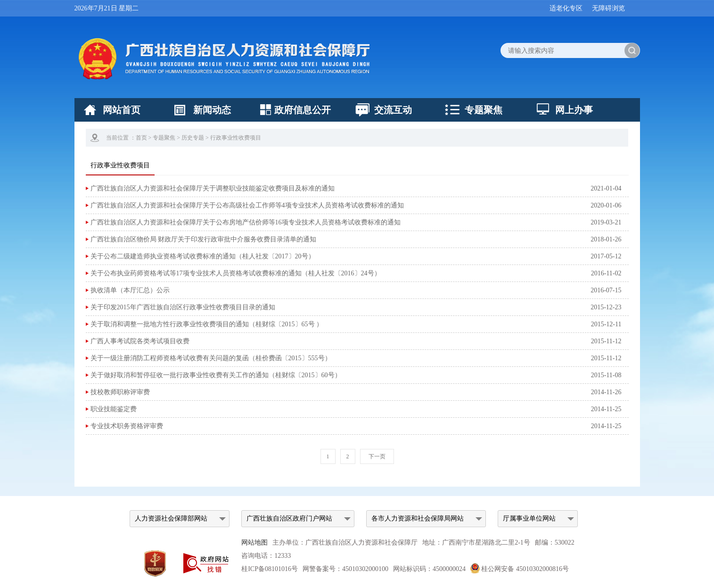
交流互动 (393, 110)
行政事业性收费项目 (236, 138)
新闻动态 (212, 110)
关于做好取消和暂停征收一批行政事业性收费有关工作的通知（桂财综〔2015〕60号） (216, 375)
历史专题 (193, 138)
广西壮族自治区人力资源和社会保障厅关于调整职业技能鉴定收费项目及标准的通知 (213, 188)
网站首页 (122, 110)
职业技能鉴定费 (114, 409)
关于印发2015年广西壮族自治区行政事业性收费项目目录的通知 (183, 307)
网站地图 (254, 542)
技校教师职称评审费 (120, 392)
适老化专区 (566, 8)
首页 (141, 138)
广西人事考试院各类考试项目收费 (140, 341)
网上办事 (574, 110)
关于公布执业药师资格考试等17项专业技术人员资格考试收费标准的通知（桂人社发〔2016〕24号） (236, 273)
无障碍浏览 (608, 8)
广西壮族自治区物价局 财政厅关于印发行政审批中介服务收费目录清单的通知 (204, 239)
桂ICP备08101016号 (270, 569)
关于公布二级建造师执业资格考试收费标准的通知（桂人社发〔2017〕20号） (203, 256)
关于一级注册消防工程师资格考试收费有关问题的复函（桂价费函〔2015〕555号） (211, 358)
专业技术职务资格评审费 (127, 426)
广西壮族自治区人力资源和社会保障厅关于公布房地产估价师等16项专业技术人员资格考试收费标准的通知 (246, 222)
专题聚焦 (484, 110)
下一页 (377, 456)
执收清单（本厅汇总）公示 (130, 290)
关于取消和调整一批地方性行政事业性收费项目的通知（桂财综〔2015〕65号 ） (207, 324)
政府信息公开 (303, 110)
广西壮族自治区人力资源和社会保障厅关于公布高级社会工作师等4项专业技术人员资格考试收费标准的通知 (247, 205)
